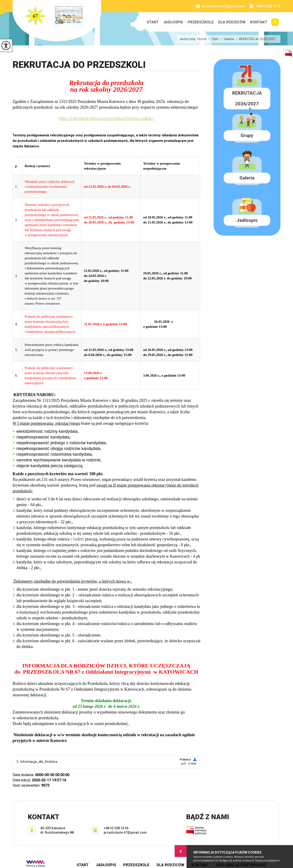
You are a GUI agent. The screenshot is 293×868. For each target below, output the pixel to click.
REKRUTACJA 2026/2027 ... (256, 39)
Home (202, 39)
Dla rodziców (232, 22)
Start (153, 22)
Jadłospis (173, 22)
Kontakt (259, 22)
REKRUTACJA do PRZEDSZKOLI (79, 65)
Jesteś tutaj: (188, 39)
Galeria (226, 39)
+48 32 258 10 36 (265, 6)
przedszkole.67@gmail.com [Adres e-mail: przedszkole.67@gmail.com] (125, 832)
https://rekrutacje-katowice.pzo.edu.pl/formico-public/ (106, 118)
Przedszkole (201, 22)
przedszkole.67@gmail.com (220, 6)
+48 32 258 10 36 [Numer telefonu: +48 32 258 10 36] (116, 828)
